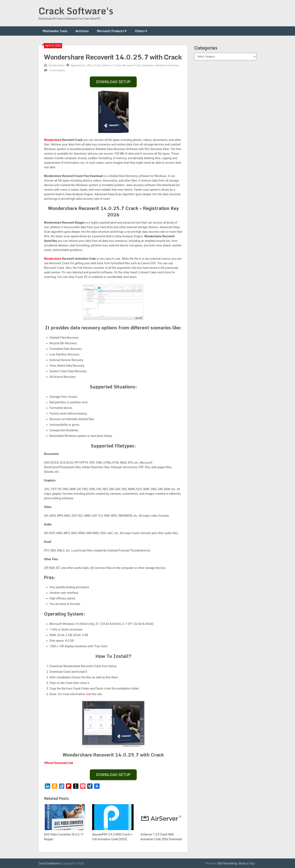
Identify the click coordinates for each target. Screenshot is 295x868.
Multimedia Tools (55, 31)
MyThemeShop (228, 863)
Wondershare (53, 140)
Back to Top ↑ (248, 863)
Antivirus (82, 31)
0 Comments (57, 70)
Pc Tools (116, 65)
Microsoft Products (110, 31)
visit (88, 694)
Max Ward (58, 65)
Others (140, 31)
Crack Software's (76, 11)
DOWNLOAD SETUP (113, 82)
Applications (78, 65)
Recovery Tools (132, 65)
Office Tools (94, 65)
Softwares (148, 65)
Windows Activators (167, 65)
